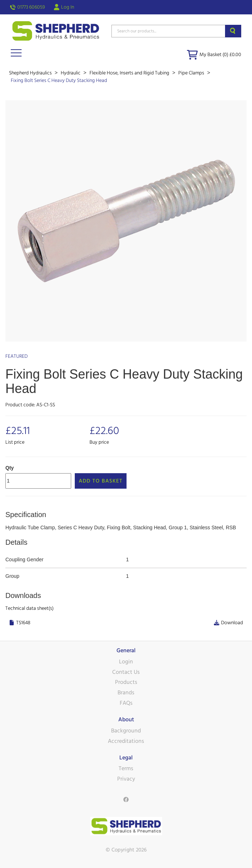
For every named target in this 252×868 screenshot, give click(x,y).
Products (126, 682)
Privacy (126, 779)
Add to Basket (101, 481)
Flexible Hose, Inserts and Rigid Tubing (130, 73)
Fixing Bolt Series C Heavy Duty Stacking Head (59, 81)
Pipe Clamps (192, 73)
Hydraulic (71, 73)
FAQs (126, 703)
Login (126, 662)
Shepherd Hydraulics (31, 73)
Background (126, 731)
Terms (126, 768)
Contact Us (126, 672)
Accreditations (126, 741)
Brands (126, 693)
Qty (10, 468)
